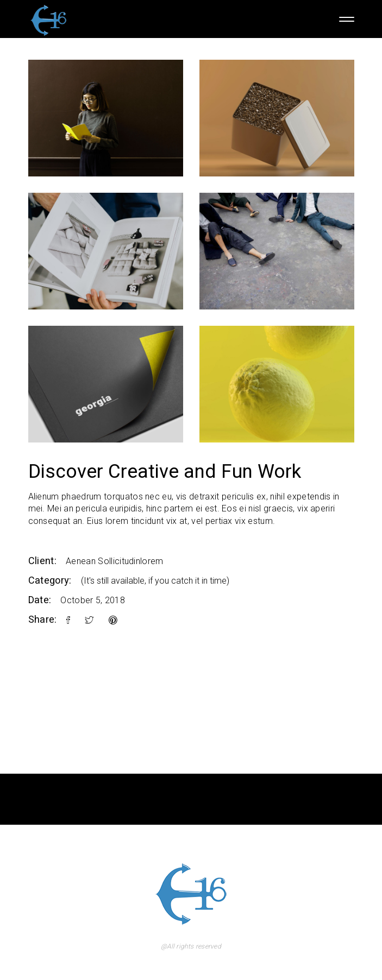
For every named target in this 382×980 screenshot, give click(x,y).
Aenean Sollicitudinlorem (115, 561)
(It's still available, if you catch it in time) (155, 581)
